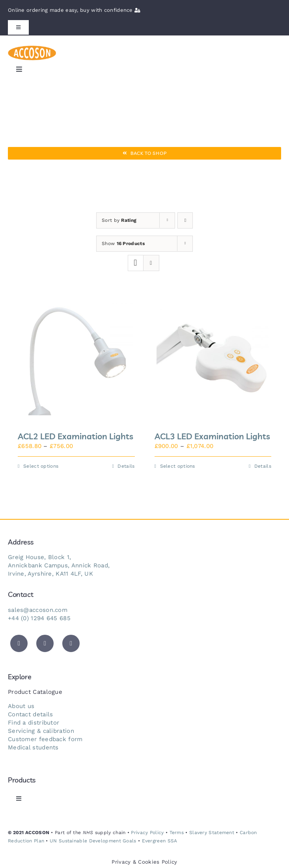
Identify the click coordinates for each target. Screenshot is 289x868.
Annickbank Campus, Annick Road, (59, 565)
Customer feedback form (45, 739)
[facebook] (45, 643)
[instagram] (71, 643)
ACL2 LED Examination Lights (76, 436)
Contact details (31, 714)
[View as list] (151, 263)
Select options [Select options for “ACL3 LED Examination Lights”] (178, 466)
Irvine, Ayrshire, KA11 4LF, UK (50, 574)
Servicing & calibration (41, 731)
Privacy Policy (147, 833)
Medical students (33, 747)
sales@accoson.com (38, 610)
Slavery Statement (212, 833)
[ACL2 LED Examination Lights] (76, 359)
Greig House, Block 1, (39, 557)
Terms (177, 833)
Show (123, 243)
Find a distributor (34, 723)
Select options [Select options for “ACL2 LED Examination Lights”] (41, 466)
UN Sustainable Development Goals (93, 841)
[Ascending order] (185, 220)
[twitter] (19, 643)
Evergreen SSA (160, 841)
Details (126, 466)
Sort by (119, 220)
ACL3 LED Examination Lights (212, 436)
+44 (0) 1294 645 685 (39, 618)
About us (21, 706)
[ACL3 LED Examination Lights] (213, 359)
